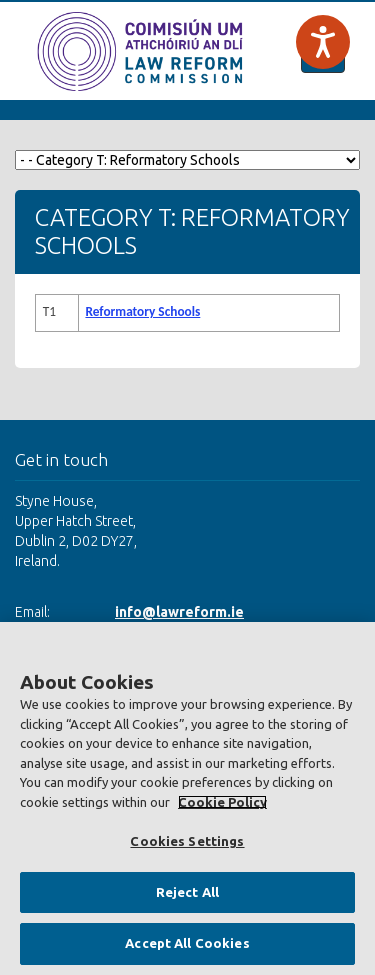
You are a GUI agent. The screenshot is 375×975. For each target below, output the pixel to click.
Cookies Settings (187, 841)
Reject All (187, 892)
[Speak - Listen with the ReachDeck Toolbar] (323, 42)
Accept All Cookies (187, 943)
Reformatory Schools (142, 311)
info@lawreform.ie (179, 612)
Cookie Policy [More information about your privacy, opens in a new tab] (222, 802)
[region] (187, 798)
